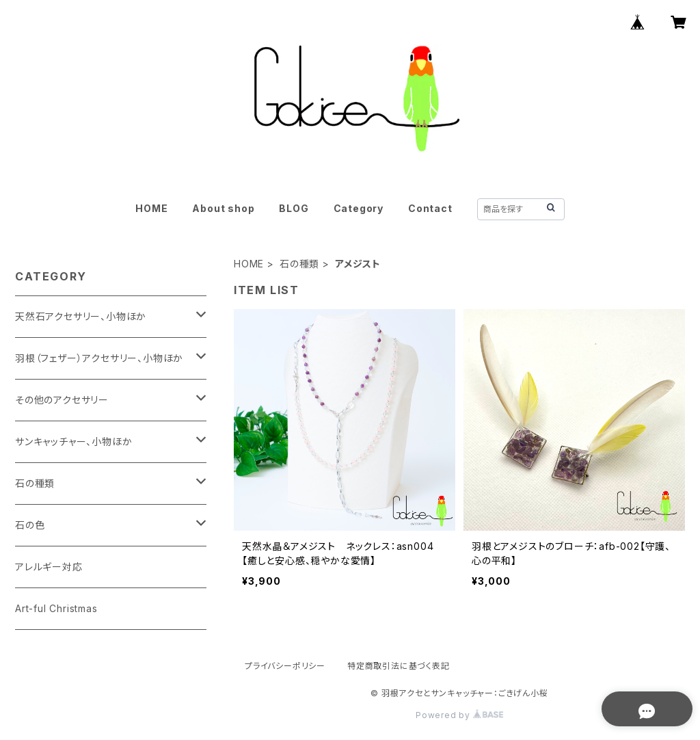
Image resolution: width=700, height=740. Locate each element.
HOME (151, 208)
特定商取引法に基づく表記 (399, 666)
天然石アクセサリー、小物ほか (81, 316)
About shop (223, 208)
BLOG (294, 208)
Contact (430, 208)
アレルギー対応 (49, 567)
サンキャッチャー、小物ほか (73, 441)
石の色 (30, 525)
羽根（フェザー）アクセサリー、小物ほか (99, 358)
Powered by (459, 715)
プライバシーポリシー (285, 666)
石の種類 (299, 264)
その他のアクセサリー (62, 400)
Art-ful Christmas (56, 608)
